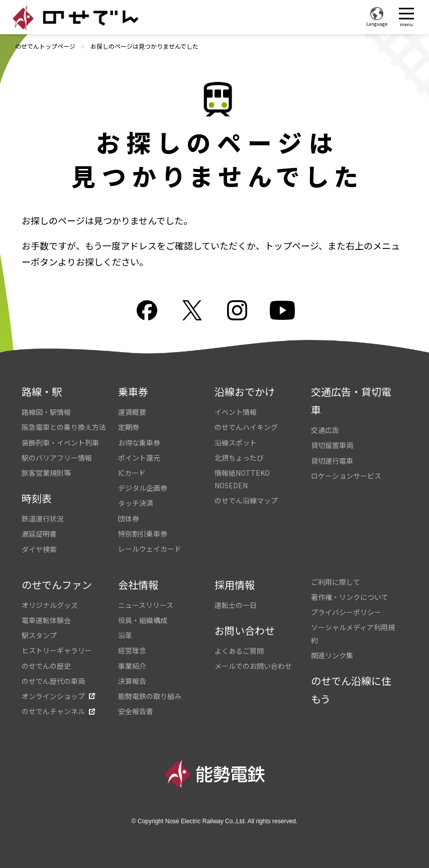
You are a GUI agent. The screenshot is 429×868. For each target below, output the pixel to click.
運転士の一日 (236, 605)
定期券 (129, 427)
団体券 (129, 518)
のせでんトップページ (45, 46)
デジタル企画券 (143, 488)
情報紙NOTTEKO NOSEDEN (242, 479)
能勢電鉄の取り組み (150, 696)
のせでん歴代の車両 (53, 681)
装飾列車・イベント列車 (60, 443)
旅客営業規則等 (46, 473)
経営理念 (132, 650)
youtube (282, 310)
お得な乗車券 (139, 443)
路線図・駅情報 (46, 412)
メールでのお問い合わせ (253, 666)
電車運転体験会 (46, 620)
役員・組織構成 (143, 620)
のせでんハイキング (246, 427)
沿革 (125, 635)
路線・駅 (42, 392)
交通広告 (325, 430)
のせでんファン (57, 585)
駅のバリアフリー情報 (57, 458)
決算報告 (132, 681)
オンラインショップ (53, 696)
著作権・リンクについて (350, 597)
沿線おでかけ (245, 392)
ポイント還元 (139, 458)
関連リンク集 (332, 655)
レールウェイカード (150, 549)
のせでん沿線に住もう (351, 690)
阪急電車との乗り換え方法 (64, 427)
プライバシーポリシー (346, 612)
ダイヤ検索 (39, 549)
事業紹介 (132, 666)
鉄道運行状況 (43, 518)
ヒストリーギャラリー (57, 650)
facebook (147, 310)
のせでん (75, 18)
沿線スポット (236, 443)
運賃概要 (132, 412)
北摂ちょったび (239, 458)
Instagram (237, 310)
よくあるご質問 (239, 651)
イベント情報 (236, 412)
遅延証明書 (39, 534)
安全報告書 (136, 711)
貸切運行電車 (332, 461)
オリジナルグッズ (50, 605)
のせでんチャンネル (53, 711)
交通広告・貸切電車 (351, 401)
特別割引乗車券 (143, 534)
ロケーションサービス (346, 476)
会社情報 (138, 585)
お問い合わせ (245, 630)
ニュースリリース (146, 605)
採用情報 (235, 585)
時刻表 (37, 498)
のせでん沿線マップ (246, 500)
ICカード (132, 473)
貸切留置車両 (332, 445)
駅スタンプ (39, 635)
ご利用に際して (336, 582)
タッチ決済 (136, 503)
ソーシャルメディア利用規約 (353, 633)
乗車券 (133, 392)
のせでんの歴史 (46, 666)
